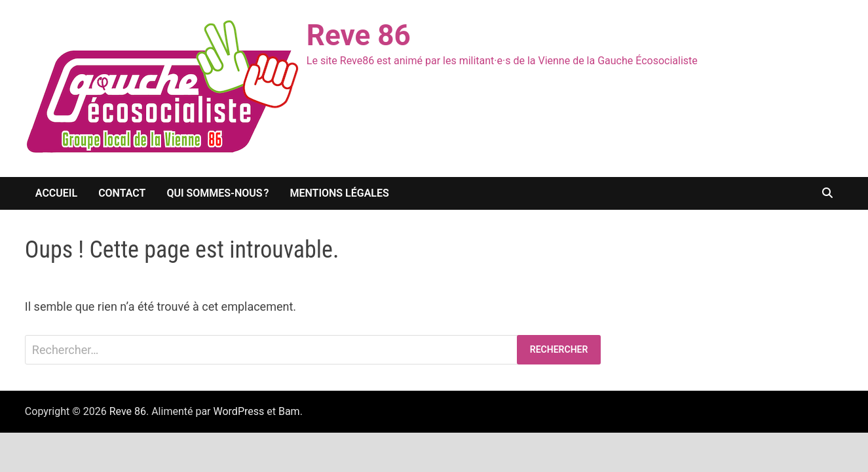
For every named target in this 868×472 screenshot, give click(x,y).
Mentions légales (339, 193)
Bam (289, 411)
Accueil (56, 193)
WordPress (239, 411)
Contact (122, 193)
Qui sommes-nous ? (217, 193)
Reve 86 (359, 35)
